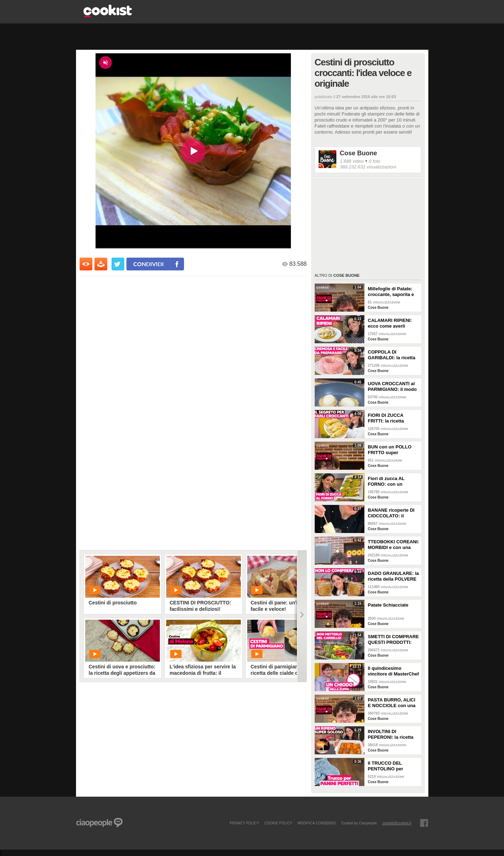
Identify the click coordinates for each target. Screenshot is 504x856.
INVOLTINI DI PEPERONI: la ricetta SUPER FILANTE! (391, 734)
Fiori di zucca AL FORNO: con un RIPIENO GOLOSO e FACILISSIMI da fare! (391, 481)
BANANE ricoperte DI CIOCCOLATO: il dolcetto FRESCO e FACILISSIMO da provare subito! (391, 513)
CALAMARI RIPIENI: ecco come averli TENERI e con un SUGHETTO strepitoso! (393, 323)
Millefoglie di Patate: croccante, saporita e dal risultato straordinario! (391, 292)
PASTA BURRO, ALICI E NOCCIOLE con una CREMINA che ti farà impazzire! (392, 703)
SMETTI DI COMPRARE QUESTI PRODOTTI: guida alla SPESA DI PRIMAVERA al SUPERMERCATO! (394, 640)
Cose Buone (359, 153)
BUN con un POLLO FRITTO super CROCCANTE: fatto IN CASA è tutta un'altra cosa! (392, 450)
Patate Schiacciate (388, 605)
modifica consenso (317, 823)
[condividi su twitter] (118, 264)
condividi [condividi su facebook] (148, 264)
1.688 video (352, 161)
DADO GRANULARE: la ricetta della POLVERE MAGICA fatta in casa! (394, 576)
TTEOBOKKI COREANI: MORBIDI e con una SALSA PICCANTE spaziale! (394, 545)
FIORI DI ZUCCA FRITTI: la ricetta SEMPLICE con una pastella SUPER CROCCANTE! (389, 418)
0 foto (375, 161)
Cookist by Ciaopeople (359, 823)
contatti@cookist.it (397, 823)
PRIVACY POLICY (244, 823)
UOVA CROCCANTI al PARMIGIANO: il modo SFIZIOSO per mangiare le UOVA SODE (392, 387)
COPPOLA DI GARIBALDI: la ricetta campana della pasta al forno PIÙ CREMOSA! (393, 355)
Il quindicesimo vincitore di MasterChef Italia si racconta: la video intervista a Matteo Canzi (394, 671)
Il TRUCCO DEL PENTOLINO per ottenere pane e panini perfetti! (392, 766)
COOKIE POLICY (278, 823)
